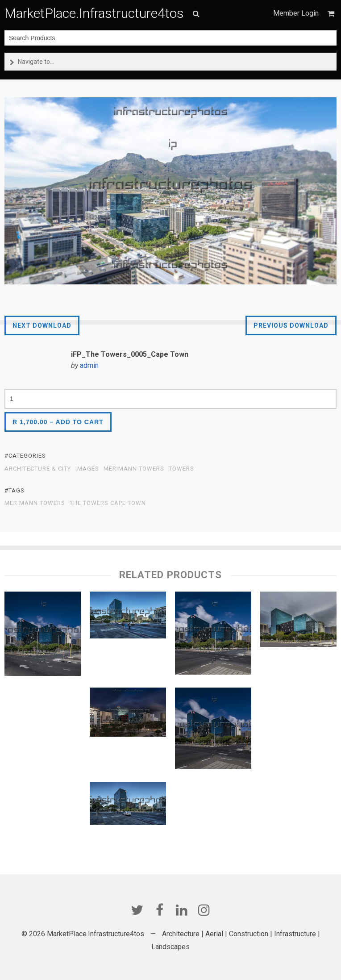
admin (89, 365)
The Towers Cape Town (108, 503)
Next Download (42, 325)
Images (87, 469)
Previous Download (291, 325)
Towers (181, 469)
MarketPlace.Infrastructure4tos (94, 13)
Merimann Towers (134, 469)
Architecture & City (38, 469)
